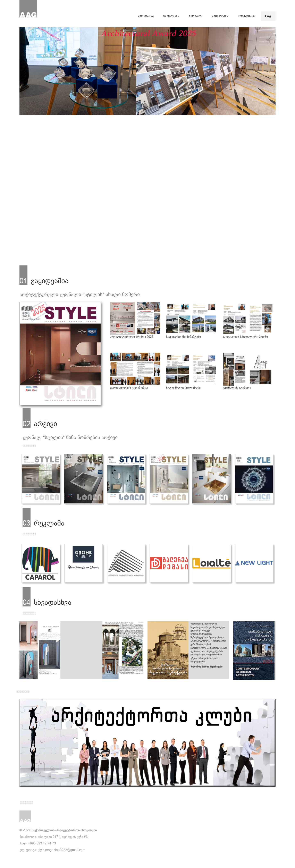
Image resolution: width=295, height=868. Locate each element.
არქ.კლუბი (220, 16)
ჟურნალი (196, 16)
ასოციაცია (146, 16)
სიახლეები (171, 16)
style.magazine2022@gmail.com (61, 850)
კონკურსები (247, 16)
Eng (268, 16)
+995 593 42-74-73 (42, 843)
